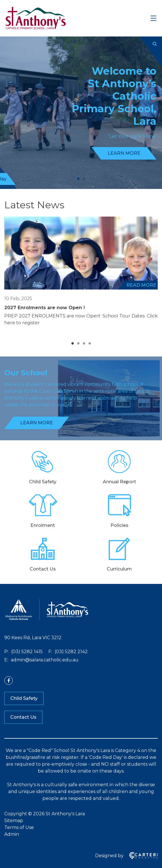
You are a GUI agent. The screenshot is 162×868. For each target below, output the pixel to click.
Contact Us (23, 717)
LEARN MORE (124, 153)
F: (50, 652)
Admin (12, 834)
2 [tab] (84, 179)
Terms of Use (19, 827)
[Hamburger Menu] (153, 18)
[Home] (47, 619)
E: (6, 660)
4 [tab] (90, 344)
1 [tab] (78, 179)
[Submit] (155, 44)
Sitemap (14, 821)
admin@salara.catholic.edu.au (44, 660)
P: (6, 652)
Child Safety (24, 698)
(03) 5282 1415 (26, 652)
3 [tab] (84, 344)
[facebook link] (9, 680)
